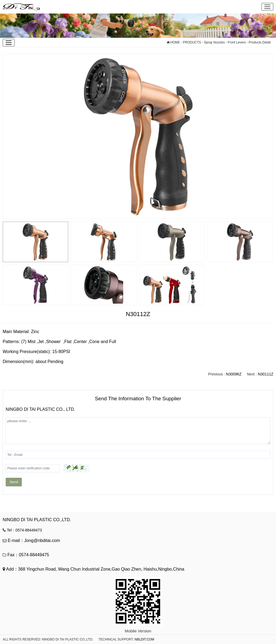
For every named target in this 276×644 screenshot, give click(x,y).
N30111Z (265, 374)
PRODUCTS (192, 42)
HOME (173, 42)
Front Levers (236, 42)
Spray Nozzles (214, 42)
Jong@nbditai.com (42, 540)
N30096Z (234, 374)
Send (14, 482)
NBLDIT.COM (144, 639)
